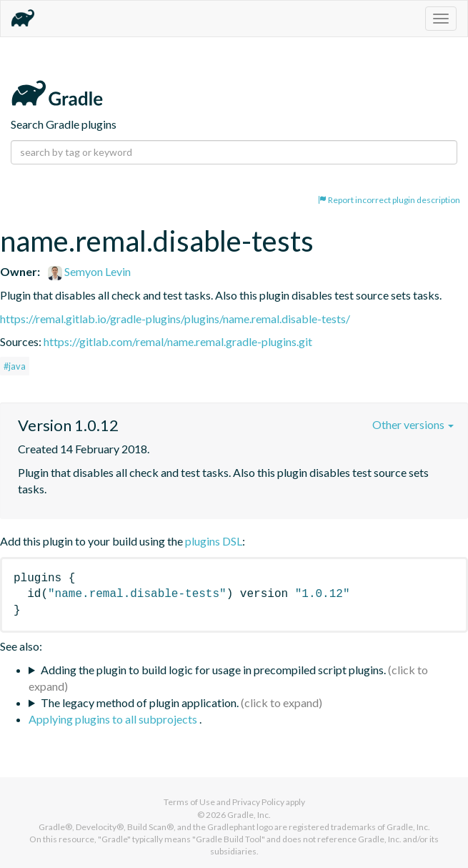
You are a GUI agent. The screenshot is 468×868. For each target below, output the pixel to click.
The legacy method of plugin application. (140, 702)
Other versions (413, 424)
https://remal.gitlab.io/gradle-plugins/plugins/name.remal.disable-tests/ (175, 319)
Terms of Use (189, 802)
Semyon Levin (89, 271)
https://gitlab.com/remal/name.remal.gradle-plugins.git (178, 341)
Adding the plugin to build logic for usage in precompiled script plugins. (213, 670)
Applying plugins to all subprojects (114, 719)
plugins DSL (214, 541)
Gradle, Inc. (249, 815)
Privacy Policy (258, 802)
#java (15, 366)
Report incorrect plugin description (389, 200)
